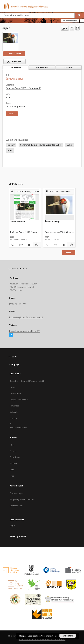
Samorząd (14, 406)
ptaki (10, 150)
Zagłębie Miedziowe (19, 400)
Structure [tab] (69, 68)
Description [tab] (15, 68)
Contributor (15, 457)
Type (12, 476)
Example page (16, 493)
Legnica (13, 418)
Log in (12, 526)
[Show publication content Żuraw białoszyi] (29, 245)
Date (12, 470)
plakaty (11, 145)
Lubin (70, 145)
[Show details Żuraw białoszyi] (36, 245)
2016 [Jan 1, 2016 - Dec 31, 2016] (8, 97)
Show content (14, 54)
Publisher (14, 463)
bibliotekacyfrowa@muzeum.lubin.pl (26, 317)
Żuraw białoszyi (18, 221)
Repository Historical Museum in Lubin (27, 381)
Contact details (17, 506)
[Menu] (80, 3)
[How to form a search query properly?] (82, 21)
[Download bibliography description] (21, 245)
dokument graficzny (16, 107)
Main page (14, 364)
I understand (68, 636)
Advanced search (70, 21)
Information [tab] (42, 68)
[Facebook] (11, 335)
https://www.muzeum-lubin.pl (24, 331)
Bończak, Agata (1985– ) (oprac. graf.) (23, 88)
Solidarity (14, 412)
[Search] (79, 15)
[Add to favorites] (72, 28)
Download (14, 62)
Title (12, 445)
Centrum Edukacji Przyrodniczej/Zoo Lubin (41, 145)
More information (48, 636)
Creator (13, 451)
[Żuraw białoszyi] (11, 38)
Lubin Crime (15, 393)
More (69, 253)
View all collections (18, 428)
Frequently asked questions (22, 499)
